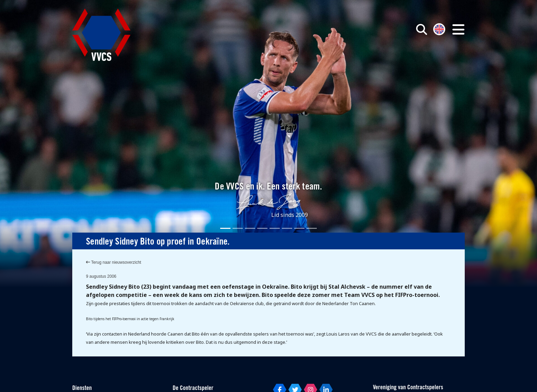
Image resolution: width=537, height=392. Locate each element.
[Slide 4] (262, 228)
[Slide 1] (225, 228)
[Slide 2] (238, 228)
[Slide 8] (312, 228)
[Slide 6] (287, 228)
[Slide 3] (250, 228)
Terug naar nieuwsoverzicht (114, 262)
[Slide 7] (299, 228)
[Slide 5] (275, 228)
